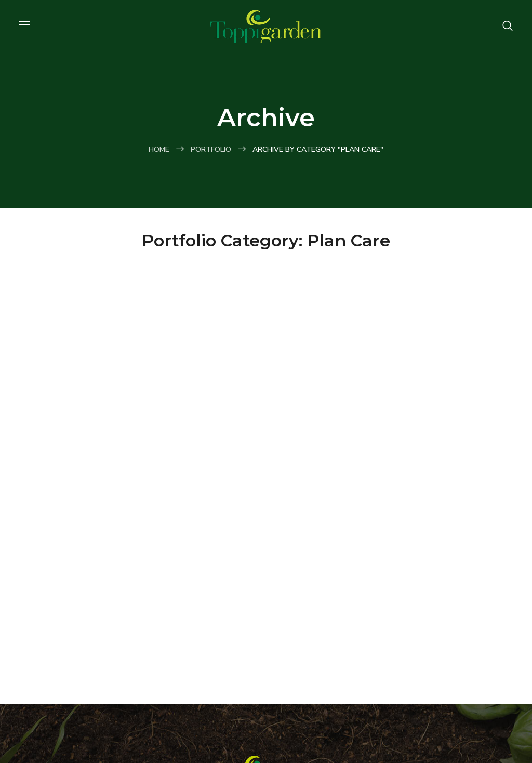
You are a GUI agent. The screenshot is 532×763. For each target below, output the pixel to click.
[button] (508, 26)
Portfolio (211, 149)
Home (159, 149)
